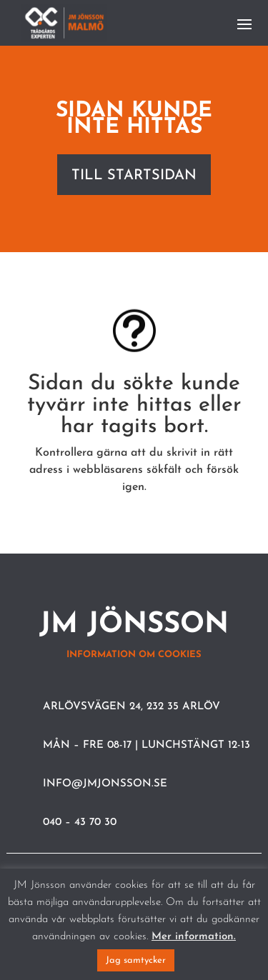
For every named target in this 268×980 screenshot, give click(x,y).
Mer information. (194, 937)
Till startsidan (134, 176)
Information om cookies (134, 655)
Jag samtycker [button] (136, 960)
